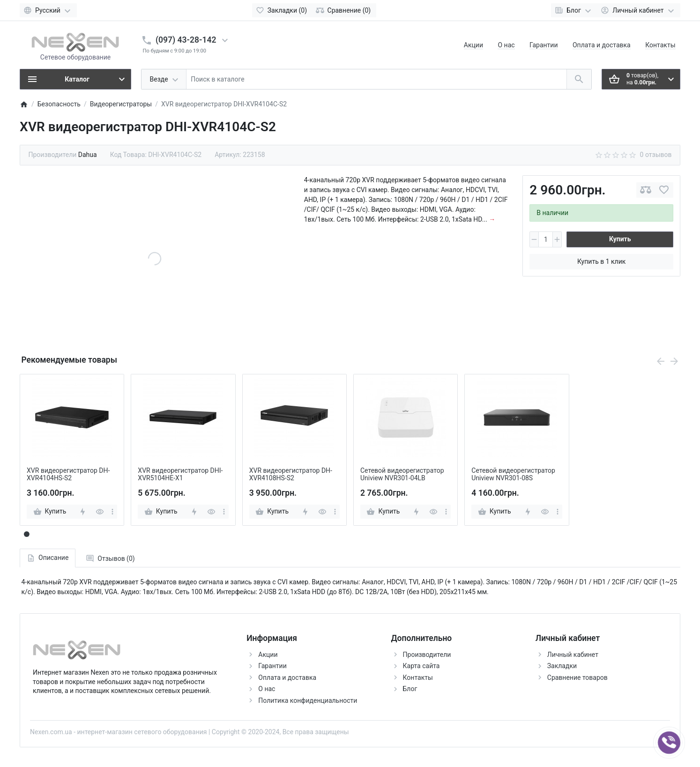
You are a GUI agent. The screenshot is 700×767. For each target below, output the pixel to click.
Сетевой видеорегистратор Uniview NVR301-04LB (402, 474)
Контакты (660, 45)
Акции (473, 45)
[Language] (48, 10)
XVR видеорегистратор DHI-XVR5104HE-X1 (180, 474)
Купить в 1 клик (601, 261)
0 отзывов (656, 155)
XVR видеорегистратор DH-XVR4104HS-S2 (68, 474)
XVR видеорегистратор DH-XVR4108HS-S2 (291, 474)
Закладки (562, 666)
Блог (410, 689)
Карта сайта (421, 666)
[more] (112, 512)
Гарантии (544, 45)
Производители (427, 655)
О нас (506, 45)
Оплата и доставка (602, 45)
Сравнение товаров (577, 678)
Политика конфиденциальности (308, 700)
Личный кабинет (573, 655)
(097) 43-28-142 (186, 40)
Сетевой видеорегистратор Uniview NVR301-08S (513, 474)
